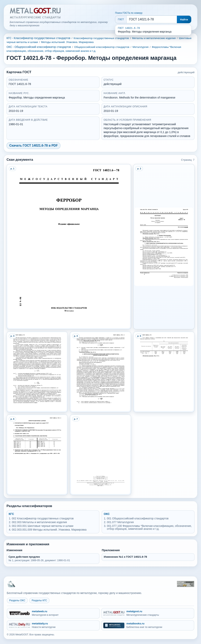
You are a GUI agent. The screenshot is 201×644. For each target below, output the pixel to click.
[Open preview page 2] (164, 247)
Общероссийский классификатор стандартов (102, 47)
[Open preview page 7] (100, 455)
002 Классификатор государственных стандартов (43, 519)
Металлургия (140, 47)
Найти (184, 20)
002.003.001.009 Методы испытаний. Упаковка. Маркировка (49, 530)
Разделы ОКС (17, 600)
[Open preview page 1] (69, 247)
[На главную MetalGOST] (11, 584)
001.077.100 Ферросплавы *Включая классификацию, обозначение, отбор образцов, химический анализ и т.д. (149, 527)
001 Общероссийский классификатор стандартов (138, 519)
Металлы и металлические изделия (154, 38)
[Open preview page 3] (37, 372)
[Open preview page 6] (37, 455)
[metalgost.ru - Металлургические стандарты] (148, 613)
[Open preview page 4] (100, 372)
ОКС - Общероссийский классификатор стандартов (39, 47)
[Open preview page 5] (164, 372)
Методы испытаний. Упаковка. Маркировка (67, 42)
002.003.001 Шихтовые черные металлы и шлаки (42, 526)
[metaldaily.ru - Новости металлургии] (53, 625)
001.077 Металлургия (120, 522)
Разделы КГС (39, 600)
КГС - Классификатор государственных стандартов (38, 38)
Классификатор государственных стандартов (101, 38)
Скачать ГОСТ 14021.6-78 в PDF (33, 145)
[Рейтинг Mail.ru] (185, 584)
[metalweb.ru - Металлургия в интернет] (53, 613)
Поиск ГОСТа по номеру (129, 13)
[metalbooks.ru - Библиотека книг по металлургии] (148, 625)
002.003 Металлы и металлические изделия (39, 522)
